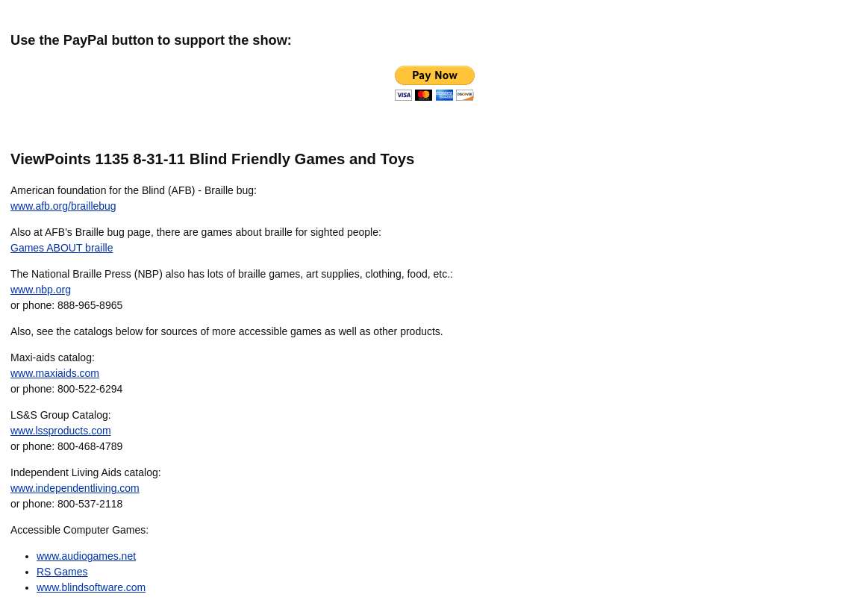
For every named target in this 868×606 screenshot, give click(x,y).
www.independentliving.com (75, 488)
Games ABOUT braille (62, 248)
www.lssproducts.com (61, 431)
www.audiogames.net (86, 556)
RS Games (62, 572)
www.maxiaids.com (55, 373)
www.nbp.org (41, 290)
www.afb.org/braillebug (63, 206)
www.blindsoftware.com (91, 587)
